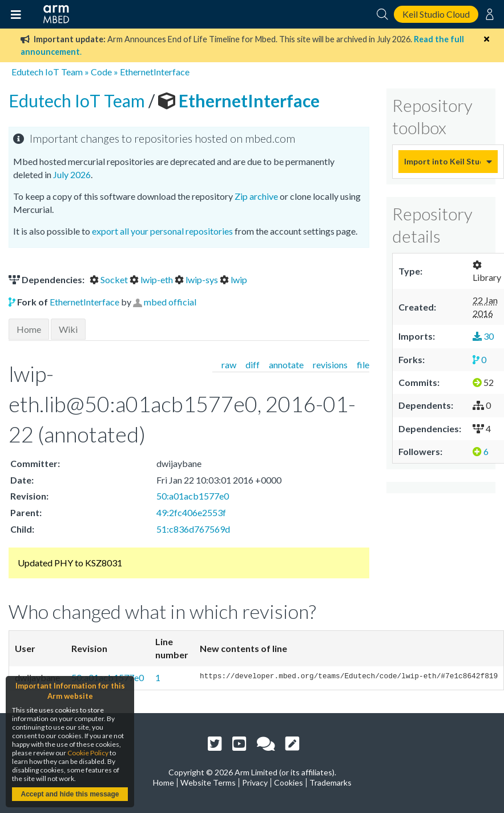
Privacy (255, 782)
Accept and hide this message (70, 794)
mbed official (170, 302)
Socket (110, 279)
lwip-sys (197, 279)
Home (29, 329)
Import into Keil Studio (442, 161)
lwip (233, 279)
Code (101, 72)
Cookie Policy (88, 753)
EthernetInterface (155, 72)
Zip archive (256, 196)
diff (253, 365)
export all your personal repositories (162, 231)
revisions (330, 365)
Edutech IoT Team (47, 72)
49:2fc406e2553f (191, 512)
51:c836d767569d (193, 529)
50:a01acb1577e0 (193, 496)
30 (483, 336)
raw (229, 365)
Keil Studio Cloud (436, 14)
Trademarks (330, 782)
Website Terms (208, 782)
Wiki (68, 329)
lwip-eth (152, 279)
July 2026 (72, 174)
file (363, 365)
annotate (286, 365)
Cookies (289, 782)
